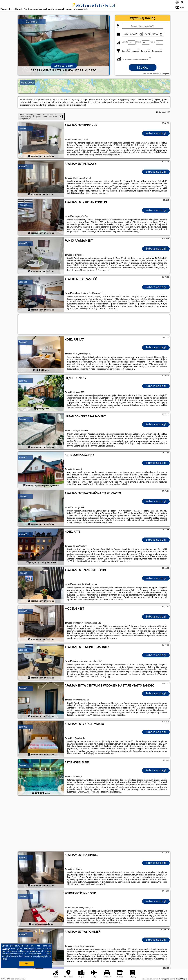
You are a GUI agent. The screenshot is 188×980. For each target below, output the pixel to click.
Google (6, 949)
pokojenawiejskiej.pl (94, 5)
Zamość (23, 128)
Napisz (185, 979)
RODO (5, 959)
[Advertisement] (94, 824)
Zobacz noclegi (156, 133)
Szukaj (143, 68)
